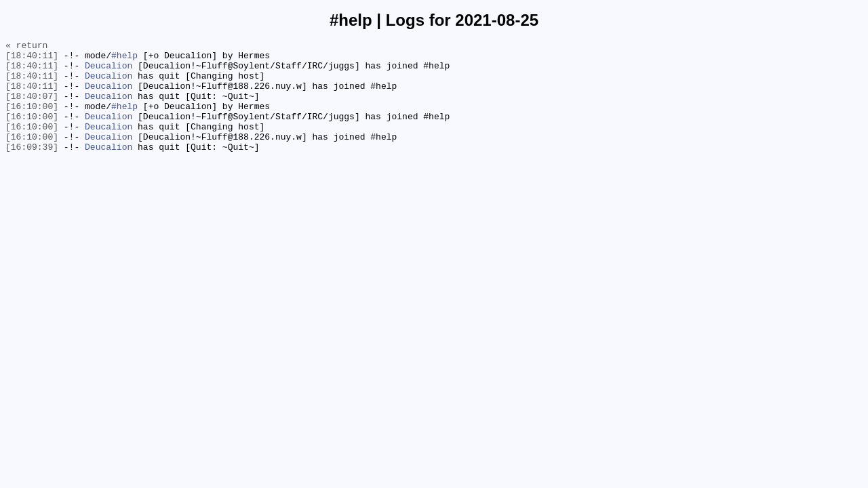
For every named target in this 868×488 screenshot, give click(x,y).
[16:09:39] (32, 169)
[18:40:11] (32, 59)
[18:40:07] (32, 108)
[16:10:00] (32, 120)
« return (26, 47)
